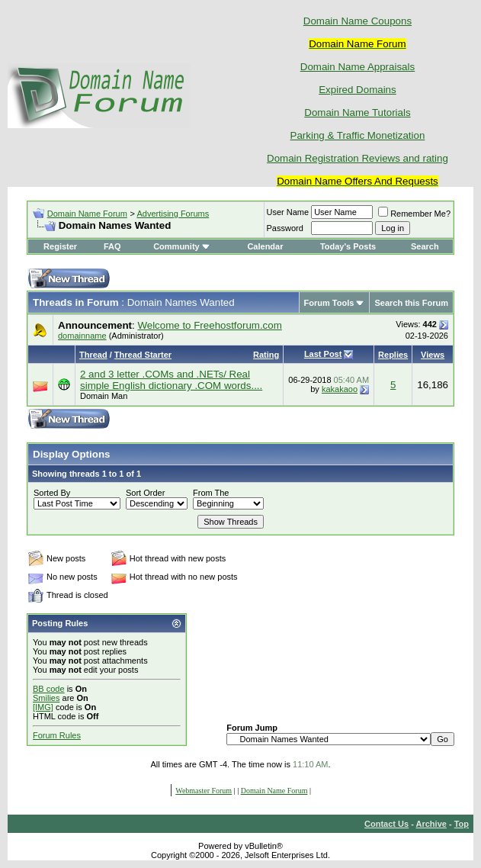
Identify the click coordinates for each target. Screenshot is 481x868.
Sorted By (52, 493)
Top (462, 824)
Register (60, 246)
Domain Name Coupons (358, 21)
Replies (393, 355)
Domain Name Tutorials (357, 113)
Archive (431, 824)
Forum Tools (329, 303)
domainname (82, 336)
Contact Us (386, 824)
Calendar (265, 246)
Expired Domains (357, 90)
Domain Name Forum (87, 214)
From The (211, 493)
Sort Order (145, 493)
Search (425, 246)
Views (433, 355)
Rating (266, 355)
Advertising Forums (173, 214)
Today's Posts (348, 246)
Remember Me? (414, 214)
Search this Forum (411, 303)
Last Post (323, 354)
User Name (288, 212)
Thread (93, 355)
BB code (49, 689)
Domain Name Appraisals (358, 67)
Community (182, 246)
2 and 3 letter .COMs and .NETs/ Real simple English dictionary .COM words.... (171, 380)
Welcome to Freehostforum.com (209, 325)
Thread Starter (143, 355)
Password (285, 228)
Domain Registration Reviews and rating (358, 158)
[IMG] (43, 707)
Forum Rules (57, 735)
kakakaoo (340, 389)
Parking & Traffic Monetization (358, 135)
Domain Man (104, 396)
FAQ (112, 246)
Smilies (46, 698)
